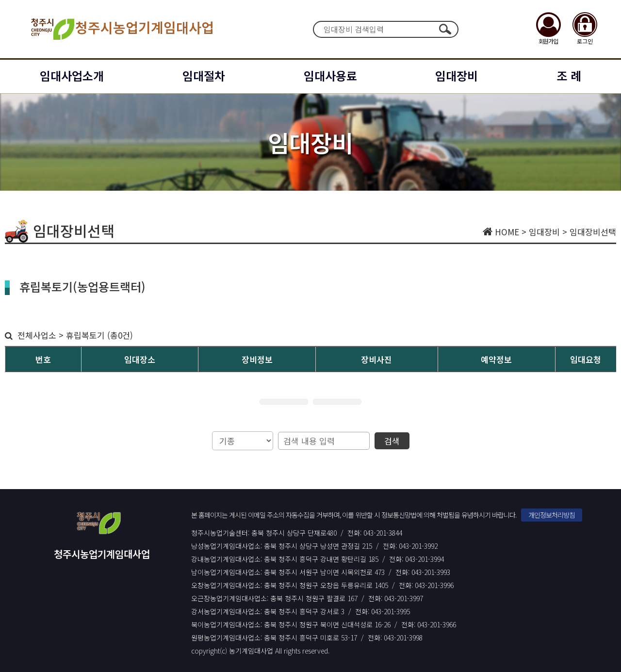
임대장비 (457, 75)
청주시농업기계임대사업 (122, 29)
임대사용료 (330, 75)
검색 (445, 29)
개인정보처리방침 (552, 515)
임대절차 (204, 75)
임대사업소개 (72, 75)
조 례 (569, 75)
